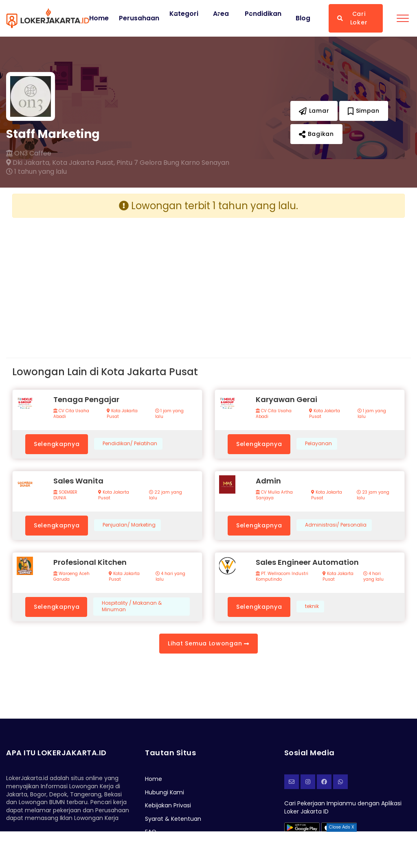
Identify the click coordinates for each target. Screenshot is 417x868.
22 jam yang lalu (166, 495)
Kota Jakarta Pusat (122, 414)
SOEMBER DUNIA (65, 495)
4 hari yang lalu (170, 577)
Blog (303, 18)
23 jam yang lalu (373, 495)
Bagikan (316, 134)
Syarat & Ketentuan (173, 819)
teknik (312, 606)
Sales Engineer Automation (307, 562)
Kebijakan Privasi (168, 805)
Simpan (364, 111)
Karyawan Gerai (286, 399)
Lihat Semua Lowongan (208, 643)
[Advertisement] (107, 281)
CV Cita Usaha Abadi (71, 414)
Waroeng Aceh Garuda (71, 577)
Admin (268, 481)
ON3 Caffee (29, 153)
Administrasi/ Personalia (336, 525)
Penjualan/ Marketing (129, 525)
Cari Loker (352, 18)
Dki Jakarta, (28, 163)
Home (99, 18)
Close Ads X (342, 827)
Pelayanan (318, 444)
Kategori (184, 14)
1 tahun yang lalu (36, 172)
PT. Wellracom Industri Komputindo (282, 577)
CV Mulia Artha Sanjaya (274, 495)
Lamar (314, 111)
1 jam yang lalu (169, 414)
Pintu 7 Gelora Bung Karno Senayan (173, 163)
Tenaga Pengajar (86, 399)
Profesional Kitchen (90, 562)
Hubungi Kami (165, 792)
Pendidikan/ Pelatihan (130, 444)
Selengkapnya (57, 444)
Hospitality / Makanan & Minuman (132, 607)
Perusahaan (139, 18)
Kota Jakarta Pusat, (83, 163)
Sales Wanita (78, 481)
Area (221, 14)
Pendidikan (263, 14)
